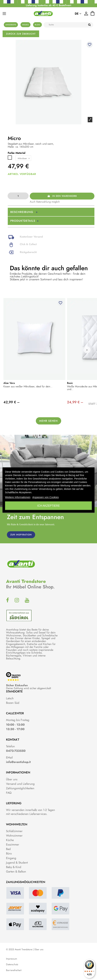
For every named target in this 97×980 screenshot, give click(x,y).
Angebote (11, 25)
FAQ (9, 793)
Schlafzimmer (14, 831)
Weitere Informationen (18, 497)
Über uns (12, 779)
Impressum (12, 959)
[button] (87, 350)
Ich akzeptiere (48, 506)
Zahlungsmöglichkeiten (20, 788)
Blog (37, 25)
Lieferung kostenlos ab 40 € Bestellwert (48, 5)
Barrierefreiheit (14, 970)
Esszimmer (13, 844)
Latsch (10, 698)
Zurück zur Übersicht (21, 34)
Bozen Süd (13, 703)
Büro (9, 853)
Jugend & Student (17, 863)
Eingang (11, 858)
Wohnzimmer (14, 836)
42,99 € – (12, 402)
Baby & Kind (14, 867)
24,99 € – (75, 402)
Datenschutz (12, 964)
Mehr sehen (48, 421)
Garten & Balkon (16, 871)
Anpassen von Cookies (46, 497)
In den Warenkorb (62, 196)
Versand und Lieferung (20, 784)
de (78, 14)
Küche (10, 840)
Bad (8, 849)
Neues (25, 25)
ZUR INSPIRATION (21, 535)
